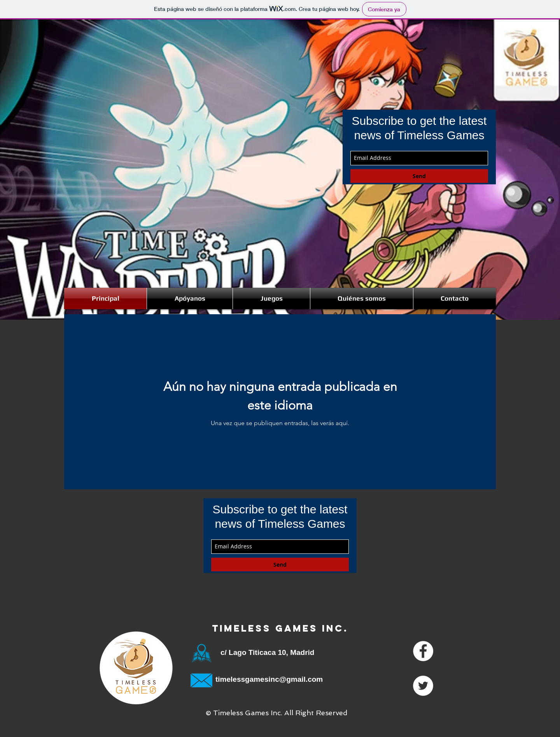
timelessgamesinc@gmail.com (269, 679)
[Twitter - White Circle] (423, 686)
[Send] (419, 176)
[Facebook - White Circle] (423, 651)
